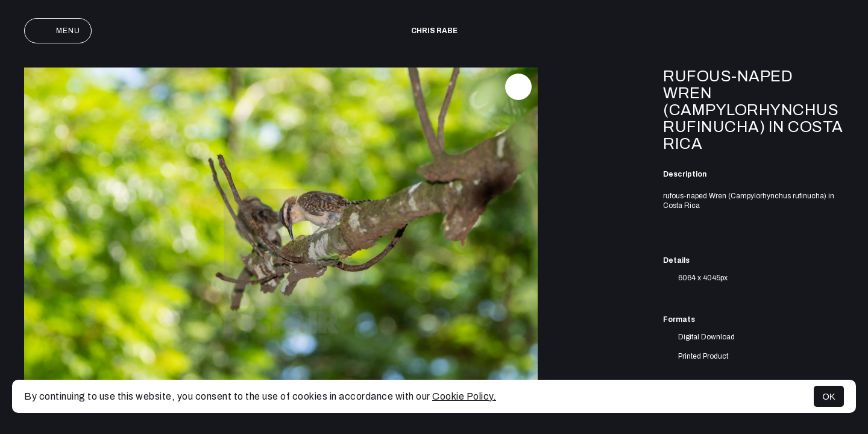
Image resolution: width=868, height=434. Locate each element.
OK (829, 396)
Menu (58, 31)
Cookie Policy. (464, 396)
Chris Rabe (434, 31)
